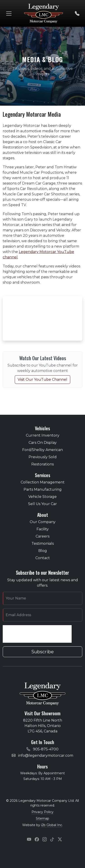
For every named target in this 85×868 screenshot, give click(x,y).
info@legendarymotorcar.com (46, 755)
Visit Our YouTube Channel (42, 379)
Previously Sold (43, 457)
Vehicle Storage (42, 497)
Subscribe (42, 652)
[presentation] (37, 634)
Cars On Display (43, 443)
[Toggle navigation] (9, 14)
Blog (43, 551)
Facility (43, 529)
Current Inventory (43, 435)
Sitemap (42, 818)
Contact (43, 558)
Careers (42, 536)
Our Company (43, 522)
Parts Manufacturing (43, 489)
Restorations (42, 464)
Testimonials (43, 543)
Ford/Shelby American (42, 450)
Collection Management (43, 482)
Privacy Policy (42, 812)
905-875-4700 (46, 749)
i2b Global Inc (52, 825)
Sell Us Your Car (42, 504)
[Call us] (77, 13)
